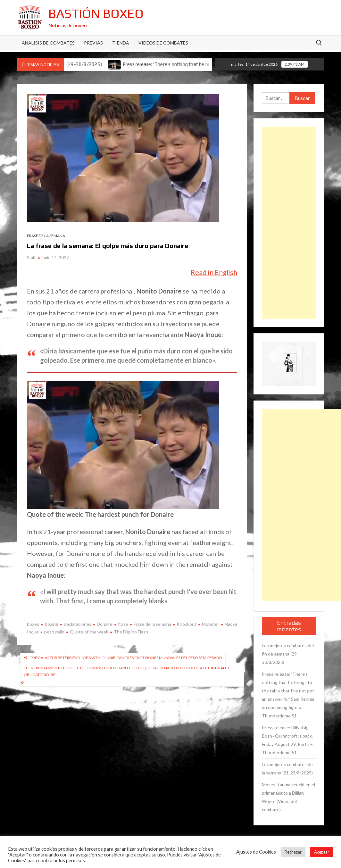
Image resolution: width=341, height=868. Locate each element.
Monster (211, 624)
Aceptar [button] (322, 852)
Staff (31, 258)
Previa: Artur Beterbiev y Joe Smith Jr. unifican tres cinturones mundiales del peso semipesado (126, 658)
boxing (52, 624)
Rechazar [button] (293, 852)
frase (123, 624)
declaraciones (78, 624)
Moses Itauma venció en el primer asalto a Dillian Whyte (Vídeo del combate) (288, 797)
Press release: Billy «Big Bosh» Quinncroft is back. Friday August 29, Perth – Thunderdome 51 (287, 740)
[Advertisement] (289, 223)
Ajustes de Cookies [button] (256, 852)
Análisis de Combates (48, 43)
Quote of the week (89, 632)
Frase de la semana (46, 236)
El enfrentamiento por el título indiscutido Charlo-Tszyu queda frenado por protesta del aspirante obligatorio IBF (127, 671)
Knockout (187, 624)
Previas (93, 43)
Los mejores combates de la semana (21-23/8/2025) (287, 769)
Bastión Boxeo (96, 13)
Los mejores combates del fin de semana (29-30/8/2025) (288, 654)
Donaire (105, 624)
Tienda (121, 43)
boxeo (33, 624)
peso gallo (54, 632)
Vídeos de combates (163, 43)
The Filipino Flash (131, 632)
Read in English (214, 272)
